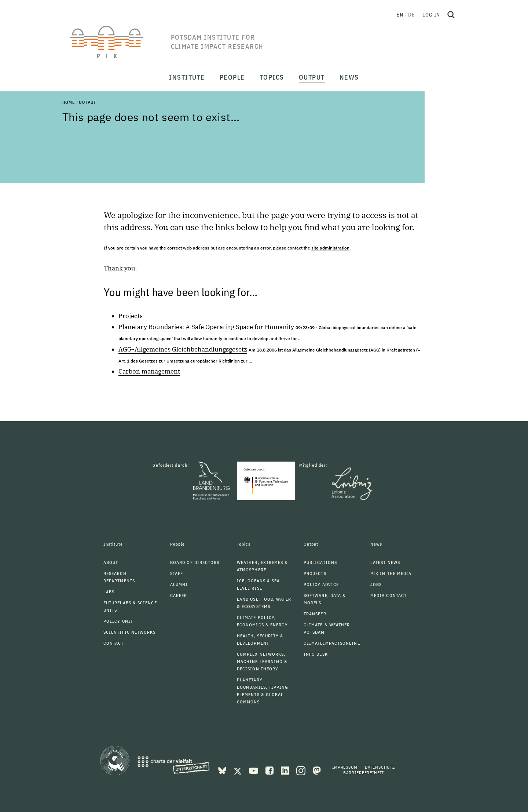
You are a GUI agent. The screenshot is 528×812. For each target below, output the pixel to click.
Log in (431, 15)
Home (69, 102)
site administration (330, 248)
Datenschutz (380, 767)
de (412, 15)
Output (87, 102)
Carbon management (149, 371)
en (400, 15)
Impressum (345, 767)
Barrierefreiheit (364, 773)
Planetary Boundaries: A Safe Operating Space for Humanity (206, 327)
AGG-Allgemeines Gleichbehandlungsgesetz (183, 349)
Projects (131, 316)
